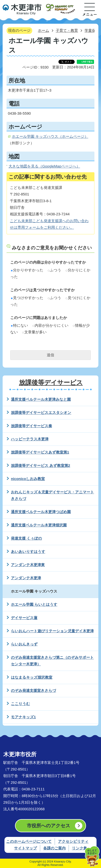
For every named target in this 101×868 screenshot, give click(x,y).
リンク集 (79, 848)
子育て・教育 (67, 31)
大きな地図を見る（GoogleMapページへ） (44, 166)
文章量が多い (34, 332)
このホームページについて (29, 841)
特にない (20, 325)
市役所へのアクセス (49, 826)
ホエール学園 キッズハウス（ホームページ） (50, 136)
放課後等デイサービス (51, 382)
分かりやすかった (27, 270)
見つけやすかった (27, 298)
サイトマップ (26, 848)
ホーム (44, 31)
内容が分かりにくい (50, 325)
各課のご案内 (54, 848)
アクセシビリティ (73, 841)
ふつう (55, 270)
